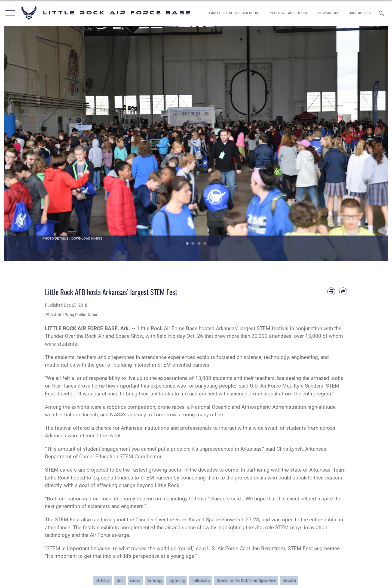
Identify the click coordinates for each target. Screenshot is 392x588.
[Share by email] (343, 291)
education (289, 580)
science (135, 580)
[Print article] (331, 291)
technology (155, 580)
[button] (9, 13)
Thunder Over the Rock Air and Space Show (246, 580)
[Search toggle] (382, 13)
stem (120, 580)
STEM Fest (103, 580)
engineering (177, 580)
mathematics (201, 580)
